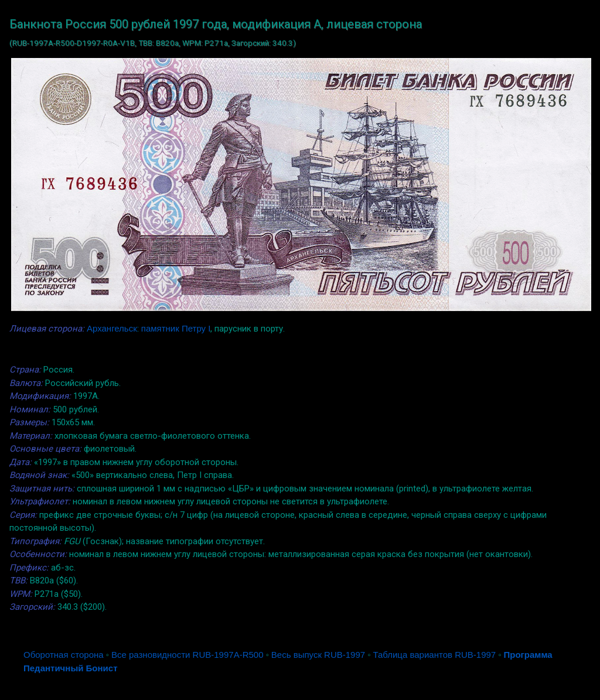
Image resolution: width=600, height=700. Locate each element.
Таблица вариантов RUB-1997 (434, 655)
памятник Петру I (176, 328)
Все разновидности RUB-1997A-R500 (187, 655)
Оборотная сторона (64, 655)
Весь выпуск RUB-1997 (318, 655)
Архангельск (112, 328)
